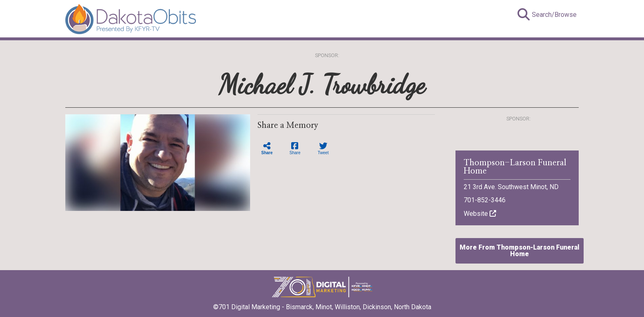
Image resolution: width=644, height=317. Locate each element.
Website (480, 214)
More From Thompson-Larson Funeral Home (520, 251)
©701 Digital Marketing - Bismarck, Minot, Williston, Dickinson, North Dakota (322, 304)
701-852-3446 (485, 200)
